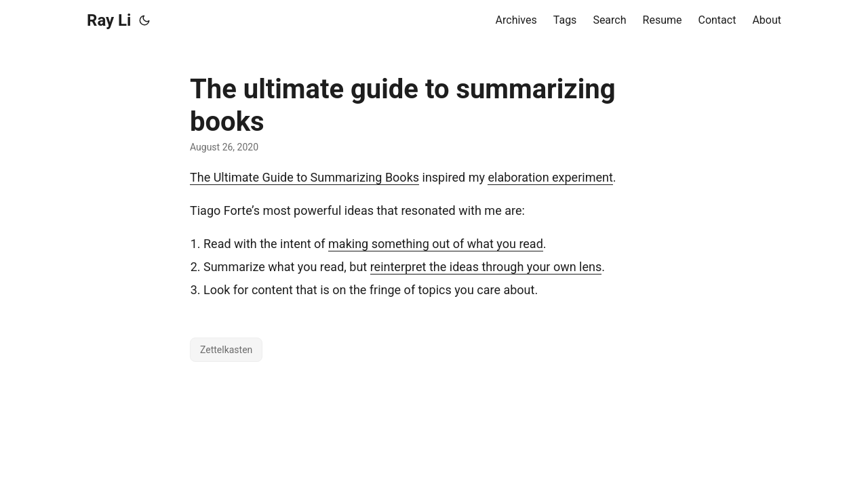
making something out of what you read (436, 244)
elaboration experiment (550, 177)
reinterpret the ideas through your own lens (486, 267)
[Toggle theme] (144, 20)
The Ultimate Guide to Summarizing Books (304, 177)
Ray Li (109, 20)
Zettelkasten (226, 350)
